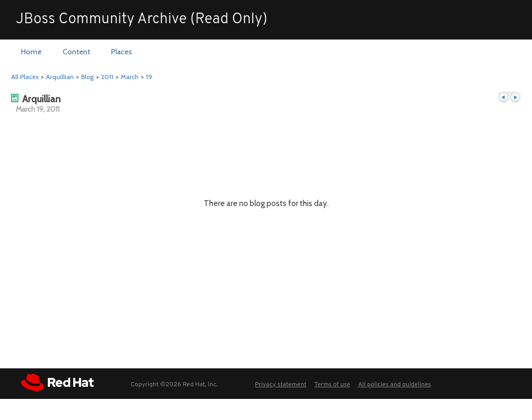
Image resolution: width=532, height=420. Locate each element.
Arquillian (60, 77)
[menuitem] (31, 52)
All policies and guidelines (395, 385)
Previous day (504, 98)
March (130, 77)
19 (149, 77)
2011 (107, 77)
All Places (25, 77)
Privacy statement (281, 385)
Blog (87, 77)
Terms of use (332, 385)
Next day (515, 98)
